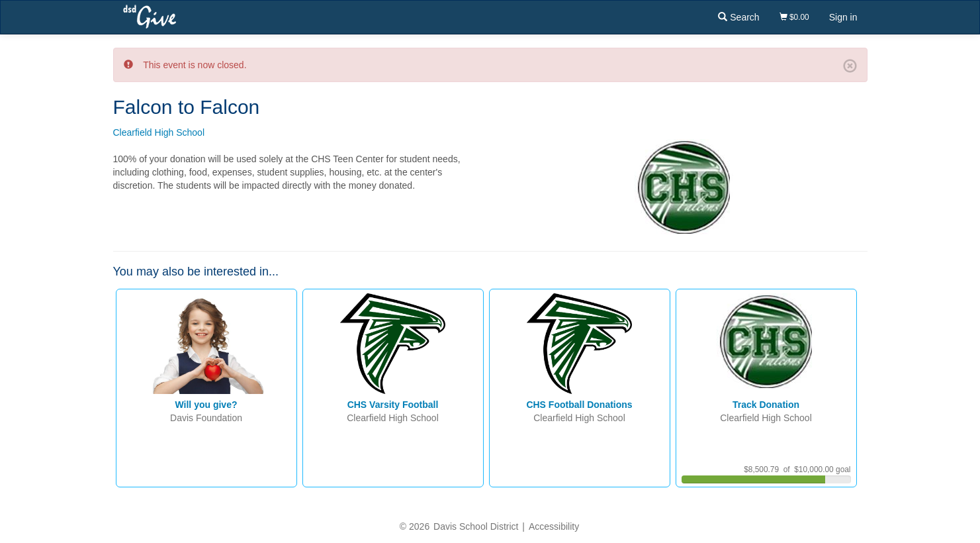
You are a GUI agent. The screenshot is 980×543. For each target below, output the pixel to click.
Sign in (843, 17)
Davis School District (476, 526)
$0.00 (794, 17)
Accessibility (554, 526)
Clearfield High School (159, 132)
